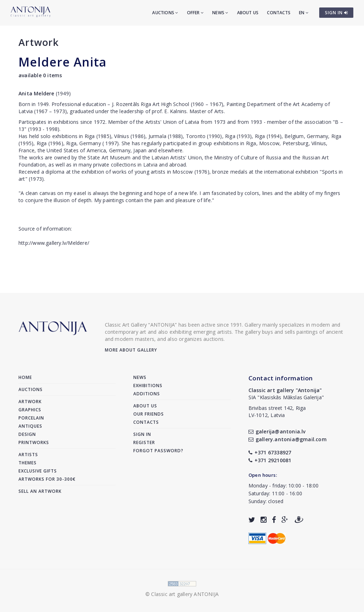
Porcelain (31, 418)
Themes (28, 463)
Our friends (149, 414)
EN (304, 13)
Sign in (142, 434)
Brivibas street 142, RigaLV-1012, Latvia (277, 411)
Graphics (30, 410)
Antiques (30, 426)
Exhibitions (148, 386)
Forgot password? (158, 451)
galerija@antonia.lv (277, 431)
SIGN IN (336, 13)
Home (25, 377)
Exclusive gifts (38, 471)
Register (144, 442)
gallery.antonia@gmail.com (288, 439)
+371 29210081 (270, 460)
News (220, 13)
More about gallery (131, 350)
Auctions (165, 13)
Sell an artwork (40, 491)
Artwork (39, 42)
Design (27, 434)
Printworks (34, 442)
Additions (147, 394)
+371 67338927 (270, 452)
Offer (195, 13)
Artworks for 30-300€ (47, 479)
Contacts (279, 13)
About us (248, 13)
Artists (28, 455)
